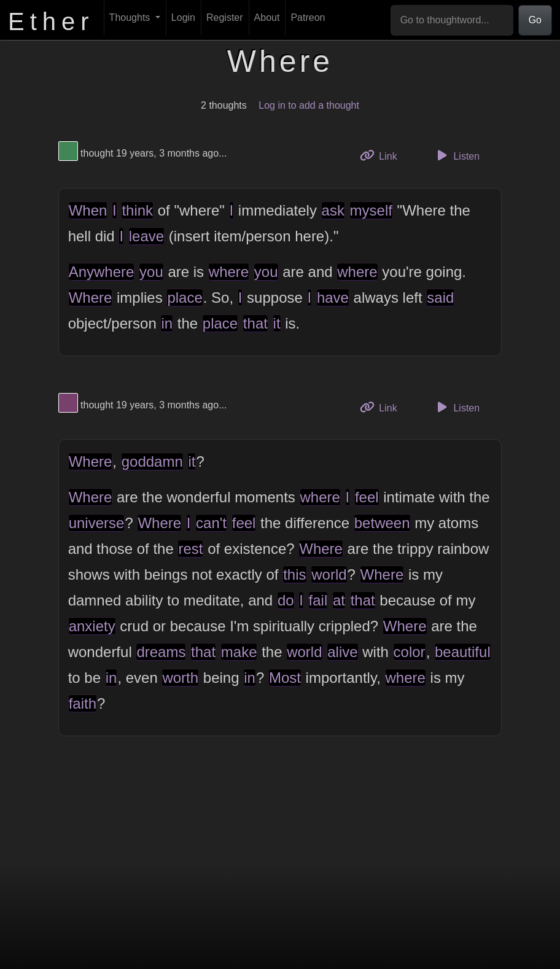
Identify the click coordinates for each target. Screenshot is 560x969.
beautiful (463, 652)
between (382, 523)
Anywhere (102, 272)
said (440, 298)
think (137, 210)
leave (146, 236)
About (267, 18)
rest (190, 549)
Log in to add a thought (309, 105)
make (239, 652)
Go (535, 20)
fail (318, 600)
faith (83, 703)
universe (97, 523)
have (333, 298)
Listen (456, 155)
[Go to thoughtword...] (452, 20)
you (151, 272)
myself (371, 210)
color (410, 652)
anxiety (92, 626)
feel (367, 497)
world (329, 574)
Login (183, 18)
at (339, 600)
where (229, 272)
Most (285, 678)
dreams (161, 652)
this (294, 574)
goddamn (152, 461)
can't (211, 523)
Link (383, 155)
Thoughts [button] (131, 18)
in (167, 323)
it (277, 323)
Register (225, 18)
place (185, 298)
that (255, 323)
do (286, 600)
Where (91, 298)
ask (333, 210)
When (88, 210)
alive (342, 652)
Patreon (308, 18)
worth (180, 678)
